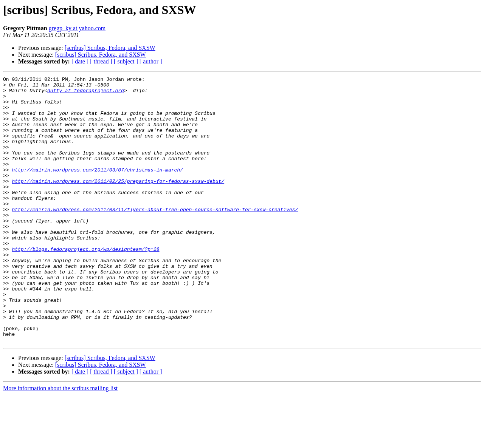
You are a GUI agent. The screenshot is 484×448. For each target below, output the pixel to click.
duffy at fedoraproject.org (86, 94)
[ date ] (80, 61)
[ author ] (151, 61)
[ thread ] (101, 61)
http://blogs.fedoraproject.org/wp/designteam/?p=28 (85, 284)
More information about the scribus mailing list (60, 441)
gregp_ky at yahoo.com (77, 28)
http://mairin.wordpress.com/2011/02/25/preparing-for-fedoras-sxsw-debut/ (118, 202)
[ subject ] (126, 61)
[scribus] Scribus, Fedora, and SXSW (110, 48)
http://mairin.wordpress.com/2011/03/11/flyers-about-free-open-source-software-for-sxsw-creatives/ (155, 236)
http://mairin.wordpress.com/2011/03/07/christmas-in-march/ (97, 189)
